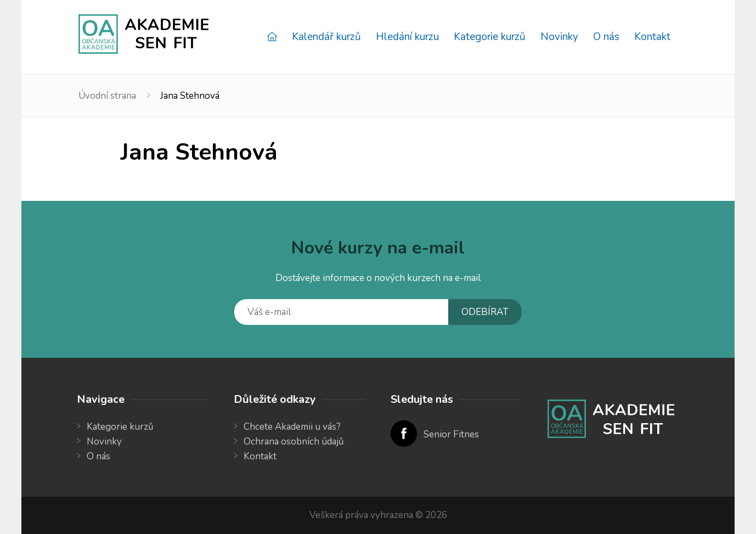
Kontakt (652, 37)
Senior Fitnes (451, 434)
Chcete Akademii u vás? (292, 427)
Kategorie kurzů (490, 37)
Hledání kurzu (407, 37)
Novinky (559, 37)
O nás (606, 37)
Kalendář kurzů (326, 37)
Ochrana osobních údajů (294, 442)
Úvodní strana (107, 96)
